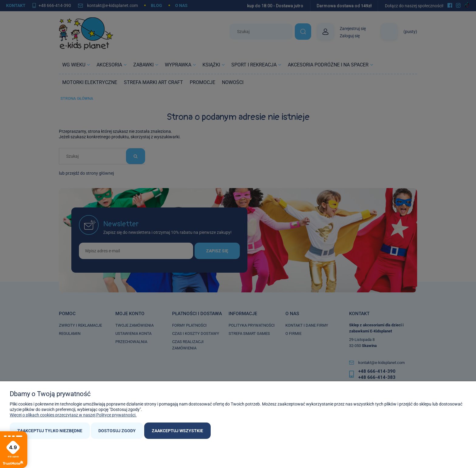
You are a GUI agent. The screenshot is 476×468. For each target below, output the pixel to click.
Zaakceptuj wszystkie (177, 431)
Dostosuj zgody (117, 431)
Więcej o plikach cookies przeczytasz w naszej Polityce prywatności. (73, 415)
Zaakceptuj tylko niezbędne (50, 431)
